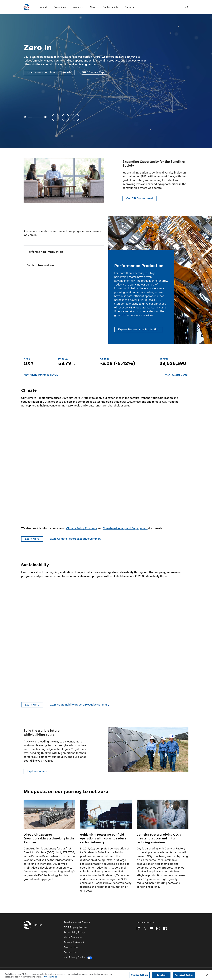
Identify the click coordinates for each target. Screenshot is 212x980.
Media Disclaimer (73, 937)
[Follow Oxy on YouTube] (151, 928)
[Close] (207, 975)
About (43, 7)
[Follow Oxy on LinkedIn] (138, 928)
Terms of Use (71, 947)
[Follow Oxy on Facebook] (165, 928)
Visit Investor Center (177, 375)
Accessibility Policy (74, 932)
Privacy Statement (74, 942)
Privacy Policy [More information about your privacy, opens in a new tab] (50, 977)
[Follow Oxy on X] (145, 928)
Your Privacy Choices (78, 958)
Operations (60, 7)
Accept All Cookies (184, 975)
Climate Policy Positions (82, 528)
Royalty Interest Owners (77, 922)
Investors (78, 7)
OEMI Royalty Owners (75, 927)
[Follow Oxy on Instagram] (158, 928)
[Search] (187, 7)
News (93, 7)
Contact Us (70, 952)
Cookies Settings (140, 975)
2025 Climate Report (95, 72)
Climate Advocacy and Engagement (125, 528)
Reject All (161, 975)
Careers (129, 7)
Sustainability (111, 7)
